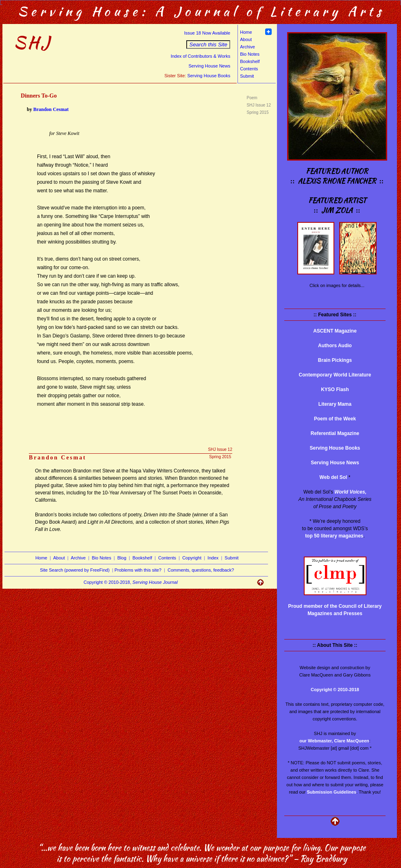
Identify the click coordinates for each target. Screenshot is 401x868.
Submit (247, 76)
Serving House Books (209, 76)
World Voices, (350, 492)
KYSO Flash (335, 389)
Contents (249, 69)
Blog (122, 558)
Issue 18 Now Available (207, 33)
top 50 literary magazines (334, 536)
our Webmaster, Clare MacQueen (334, 741)
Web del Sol (333, 477)
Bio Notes (250, 54)
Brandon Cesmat (51, 109)
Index (213, 558)
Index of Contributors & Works (201, 56)
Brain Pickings (335, 360)
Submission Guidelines (332, 792)
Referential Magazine (335, 433)
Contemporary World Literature (335, 375)
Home (246, 32)
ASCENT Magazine (335, 331)
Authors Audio (335, 346)
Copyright (192, 558)
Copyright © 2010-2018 (335, 690)
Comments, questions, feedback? (201, 570)
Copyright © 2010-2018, (131, 582)
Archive (247, 47)
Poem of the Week (335, 419)
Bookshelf (250, 61)
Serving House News (209, 66)
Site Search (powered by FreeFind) (75, 570)
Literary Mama (335, 404)
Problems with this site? (138, 570)
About (246, 39)
